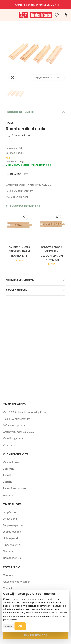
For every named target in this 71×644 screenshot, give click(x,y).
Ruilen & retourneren (15, 488)
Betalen (7, 482)
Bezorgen (8, 469)
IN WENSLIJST (19, 174)
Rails (10, 123)
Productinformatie (20, 112)
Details (8, 626)
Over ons (8, 575)
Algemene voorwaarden (17, 582)
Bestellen (8, 475)
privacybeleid (10, 619)
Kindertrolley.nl (12, 545)
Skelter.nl (8, 551)
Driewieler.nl (10, 519)
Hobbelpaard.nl (12, 538)
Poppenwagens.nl (13, 525)
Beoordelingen (22, 135)
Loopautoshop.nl (12, 532)
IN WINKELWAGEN (35, 635)
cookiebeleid (41, 613)
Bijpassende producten (23, 206)
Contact (7, 588)
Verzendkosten (11, 462)
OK (20, 626)
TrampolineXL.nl (12, 558)
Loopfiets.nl (10, 512)
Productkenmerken (20, 280)
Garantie (8, 495)
